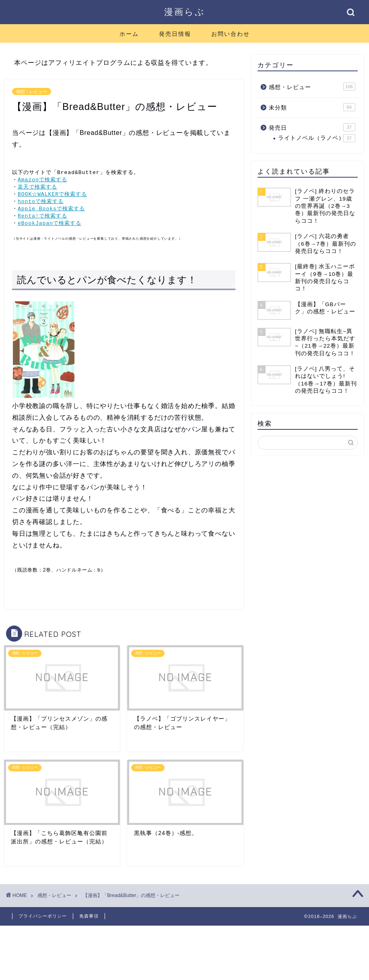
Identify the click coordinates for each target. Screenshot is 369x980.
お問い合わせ (231, 34)
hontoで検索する (41, 203)
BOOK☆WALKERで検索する (52, 195)
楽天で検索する (37, 188)
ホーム (129, 34)
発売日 (312, 127)
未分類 (312, 107)
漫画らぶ (185, 11)
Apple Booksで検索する (51, 211)
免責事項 (89, 919)
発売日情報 (175, 34)
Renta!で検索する (42, 218)
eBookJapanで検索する (49, 226)
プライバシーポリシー (43, 919)
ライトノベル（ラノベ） (317, 138)
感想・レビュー (32, 91)
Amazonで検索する (42, 180)
